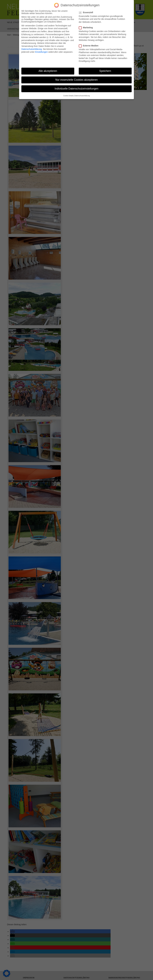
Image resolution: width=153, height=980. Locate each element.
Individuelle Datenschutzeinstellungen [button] (77, 89)
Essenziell (87, 12)
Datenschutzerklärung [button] (82, 96)
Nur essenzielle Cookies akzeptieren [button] (76, 80)
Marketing (87, 28)
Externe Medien (89, 46)
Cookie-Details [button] (68, 96)
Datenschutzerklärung (32, 49)
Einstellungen (42, 52)
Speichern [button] (105, 71)
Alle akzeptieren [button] (48, 71)
